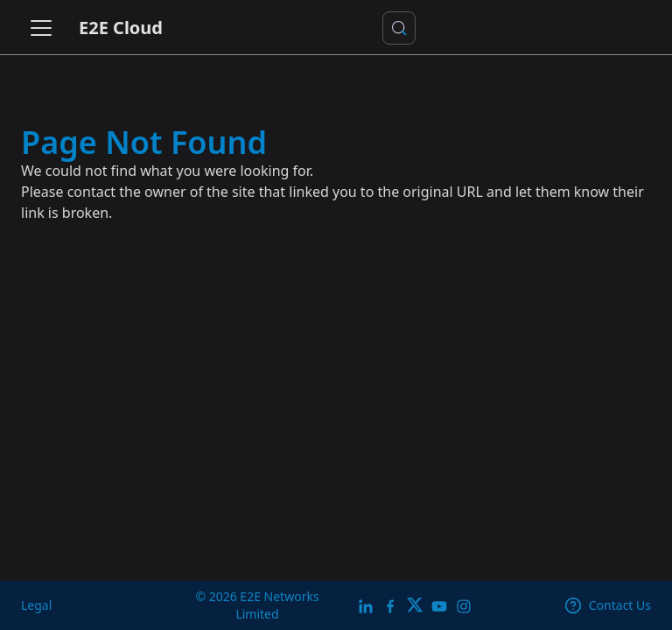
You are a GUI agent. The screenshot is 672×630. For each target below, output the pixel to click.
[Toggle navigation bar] (41, 28)
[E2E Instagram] (464, 605)
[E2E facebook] (390, 605)
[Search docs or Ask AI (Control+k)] (399, 28)
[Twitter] (415, 605)
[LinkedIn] (366, 605)
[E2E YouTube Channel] (439, 605)
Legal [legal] (36, 605)
